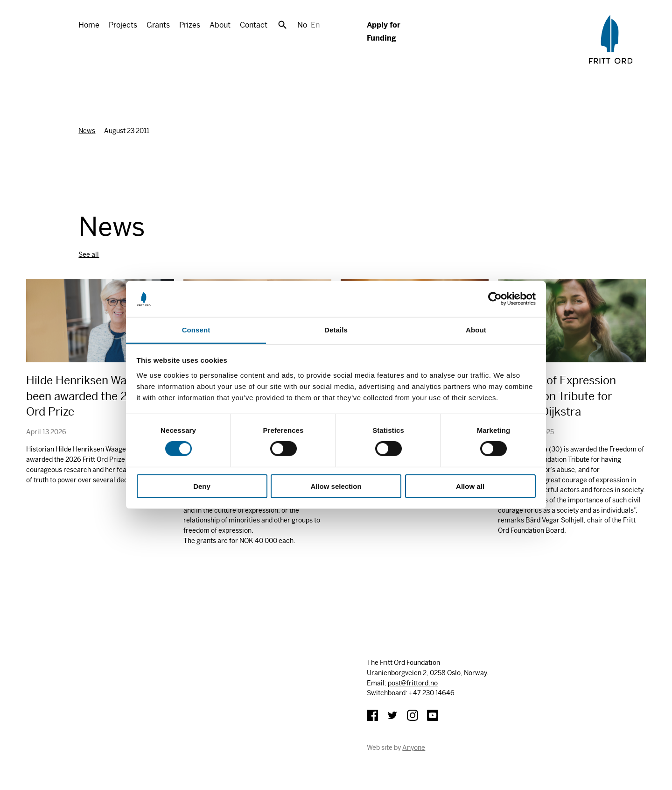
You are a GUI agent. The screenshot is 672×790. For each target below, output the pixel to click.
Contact (254, 25)
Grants (158, 25)
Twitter (392, 715)
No (302, 25)
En (315, 25)
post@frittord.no (413, 683)
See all (89, 254)
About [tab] (476, 330)
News (87, 131)
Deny (202, 486)
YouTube (433, 715)
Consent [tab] (196, 330)
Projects (123, 25)
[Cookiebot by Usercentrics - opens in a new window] (495, 299)
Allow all (470, 486)
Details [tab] (336, 330)
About (220, 25)
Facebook (372, 715)
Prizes (190, 25)
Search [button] (282, 25)
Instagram (413, 715)
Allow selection (336, 486)
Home (89, 25)
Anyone (414, 748)
